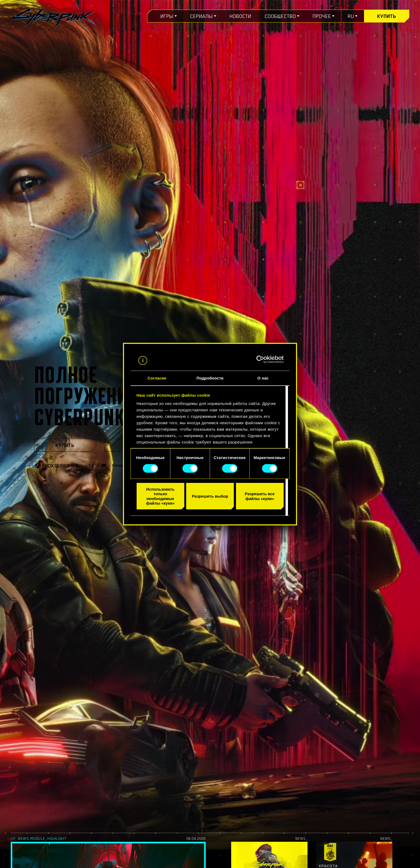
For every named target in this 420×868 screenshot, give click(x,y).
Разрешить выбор (210, 496)
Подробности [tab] (210, 378)
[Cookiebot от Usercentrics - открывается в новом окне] (260, 359)
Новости (240, 16)
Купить (387, 16)
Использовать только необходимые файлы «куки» (160, 496)
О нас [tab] (263, 378)
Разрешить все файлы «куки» (260, 496)
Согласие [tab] (157, 378)
